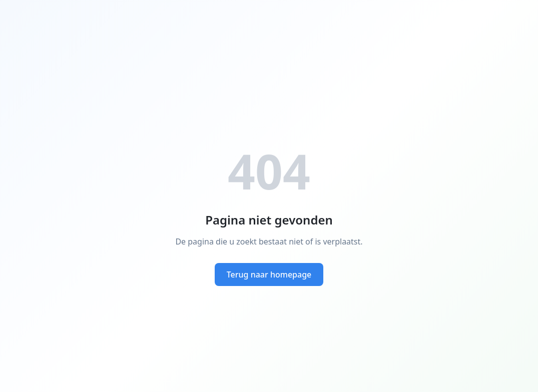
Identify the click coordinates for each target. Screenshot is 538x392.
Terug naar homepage (269, 274)
